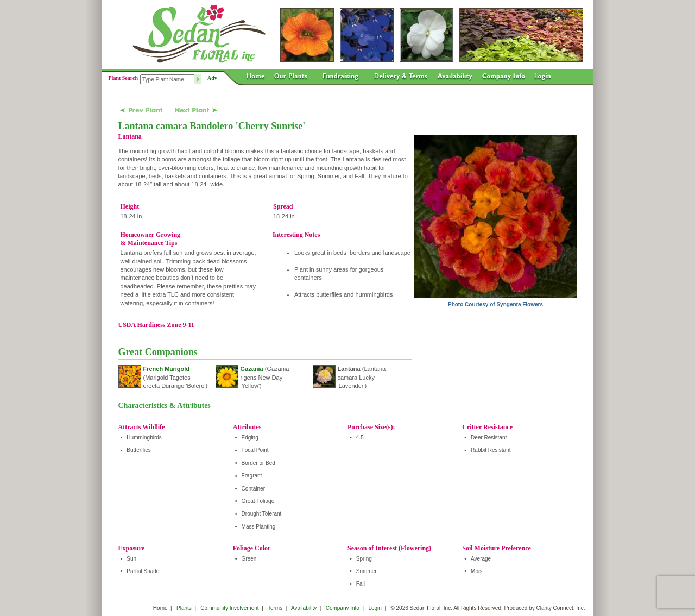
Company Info (343, 608)
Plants (184, 608)
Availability (304, 608)
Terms (275, 608)
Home (160, 608)
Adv (212, 78)
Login (375, 608)
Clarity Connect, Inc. (560, 608)
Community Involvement (229, 608)
